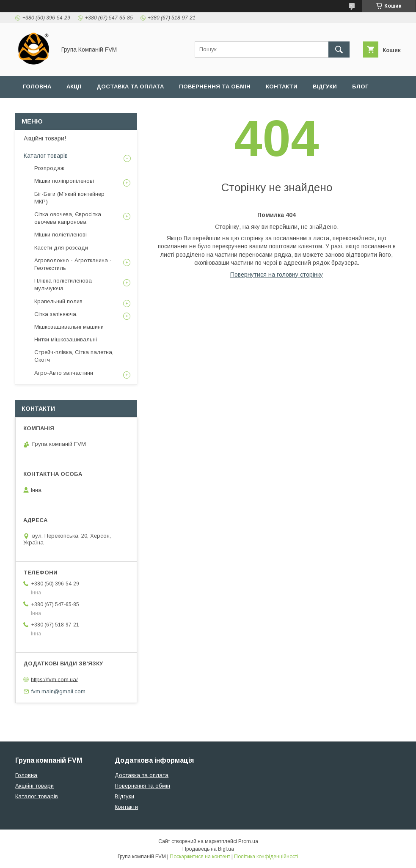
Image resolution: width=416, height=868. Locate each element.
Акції (74, 87)
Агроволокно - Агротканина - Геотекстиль (73, 264)
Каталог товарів (46, 156)
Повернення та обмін (215, 87)
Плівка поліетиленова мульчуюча (63, 284)
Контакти (282, 87)
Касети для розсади (61, 248)
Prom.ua (248, 841)
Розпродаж (49, 168)
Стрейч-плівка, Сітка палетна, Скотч (74, 356)
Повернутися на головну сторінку (277, 275)
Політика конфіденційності (266, 857)
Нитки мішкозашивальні (66, 339)
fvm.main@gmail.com (58, 691)
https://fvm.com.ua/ (54, 679)
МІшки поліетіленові (61, 235)
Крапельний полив (58, 301)
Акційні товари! (45, 138)
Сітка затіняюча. (56, 314)
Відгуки (325, 87)
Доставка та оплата (130, 87)
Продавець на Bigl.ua (208, 849)
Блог (360, 87)
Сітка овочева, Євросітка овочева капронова (68, 218)
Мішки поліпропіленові (64, 181)
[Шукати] (339, 49)
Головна (37, 87)
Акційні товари (34, 786)
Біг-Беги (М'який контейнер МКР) (69, 198)
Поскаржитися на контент (200, 857)
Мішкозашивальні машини (69, 327)
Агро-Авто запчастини (64, 373)
